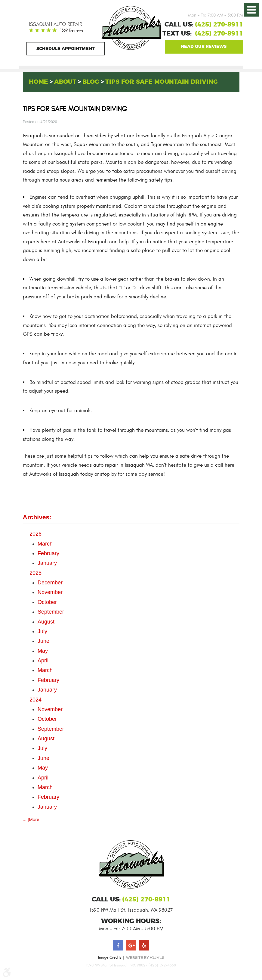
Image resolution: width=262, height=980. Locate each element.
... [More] (32, 819)
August (46, 622)
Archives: (37, 517)
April (43, 661)
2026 (35, 534)
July (42, 631)
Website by (145, 957)
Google (204, 47)
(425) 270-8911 (219, 34)
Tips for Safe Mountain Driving (162, 82)
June (43, 641)
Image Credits (110, 957)
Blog (91, 82)
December (50, 583)
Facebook (118, 945)
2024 (35, 700)
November (50, 592)
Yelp (144, 945)
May (43, 651)
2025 (35, 573)
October (47, 602)
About (65, 82)
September (51, 612)
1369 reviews (72, 30)
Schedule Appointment (66, 49)
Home (39, 82)
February (48, 553)
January (47, 563)
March (45, 544)
